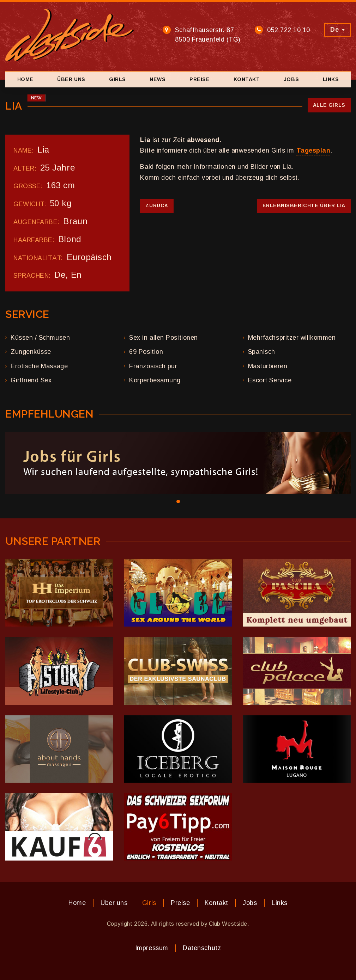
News (158, 79)
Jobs (291, 79)
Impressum (152, 948)
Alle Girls (329, 105)
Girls (117, 79)
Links (331, 79)
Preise (200, 79)
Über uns (71, 79)
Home (25, 79)
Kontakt (247, 79)
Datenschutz (202, 948)
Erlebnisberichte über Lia (304, 205)
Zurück (157, 205)
